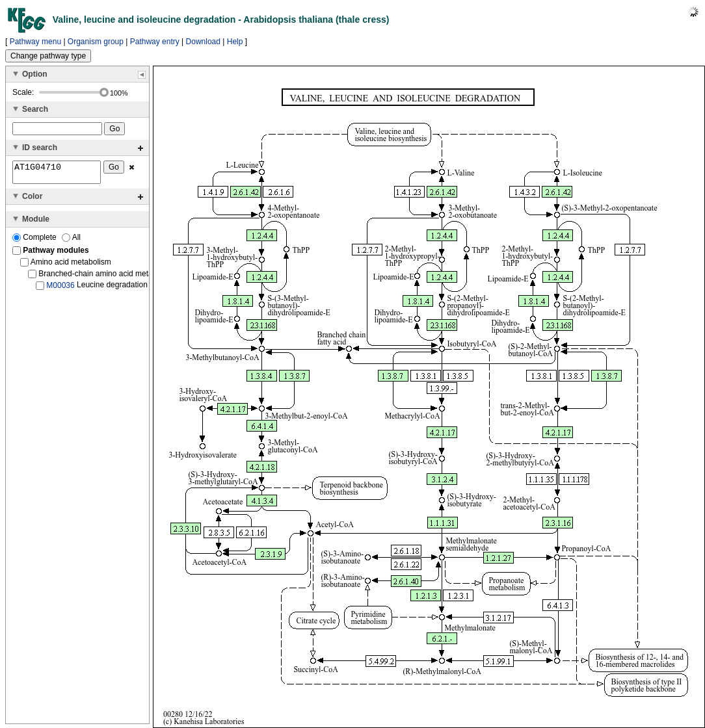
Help (235, 42)
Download (203, 42)
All (71, 241)
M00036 (60, 289)
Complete (35, 241)
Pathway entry (155, 42)
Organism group (96, 42)
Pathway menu (35, 42)
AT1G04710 (57, 174)
